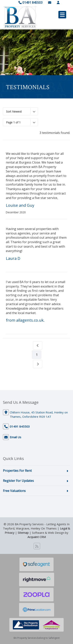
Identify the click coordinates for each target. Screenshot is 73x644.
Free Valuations (14, 491)
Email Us (15, 437)
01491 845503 (30, 3)
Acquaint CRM (37, 537)
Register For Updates (18, 481)
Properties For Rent (17, 471)
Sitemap (23, 533)
